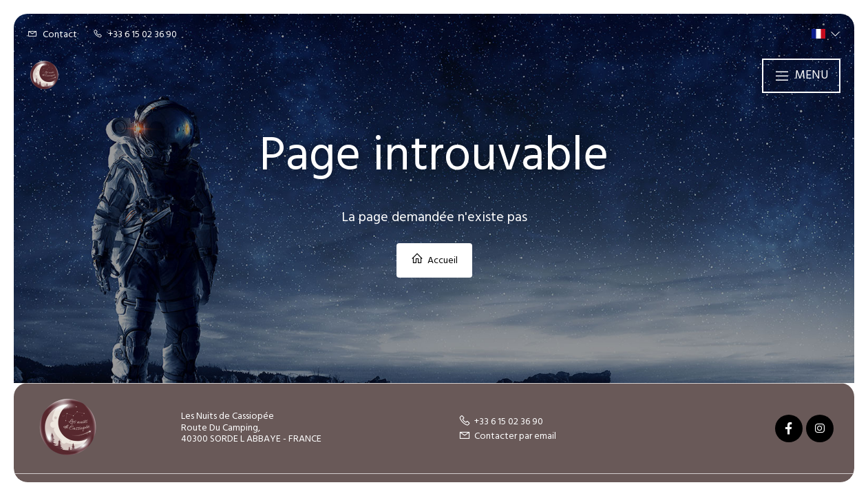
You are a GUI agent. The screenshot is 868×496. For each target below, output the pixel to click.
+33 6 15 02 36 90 (501, 422)
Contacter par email (507, 436)
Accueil (434, 260)
